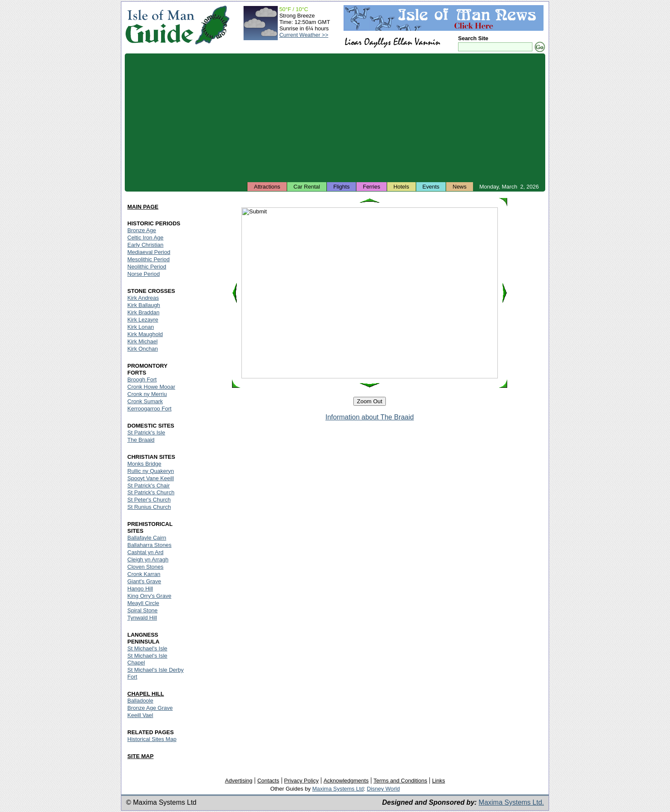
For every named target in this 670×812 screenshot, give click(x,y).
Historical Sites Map (152, 739)
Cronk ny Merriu (147, 394)
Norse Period (144, 274)
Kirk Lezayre (143, 320)
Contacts (268, 781)
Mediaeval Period (149, 252)
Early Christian (145, 245)
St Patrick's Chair (148, 486)
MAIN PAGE (143, 207)
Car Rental (307, 187)
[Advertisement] (335, 118)
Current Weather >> (304, 35)
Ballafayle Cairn (147, 538)
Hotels (401, 187)
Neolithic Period (147, 267)
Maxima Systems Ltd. (511, 802)
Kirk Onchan (143, 349)
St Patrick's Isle (146, 433)
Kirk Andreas (143, 298)
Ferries (371, 187)
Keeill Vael (140, 715)
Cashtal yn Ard (145, 552)
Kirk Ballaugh (144, 305)
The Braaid (141, 440)
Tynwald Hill (142, 618)
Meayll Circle (143, 603)
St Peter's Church (149, 500)
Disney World (383, 789)
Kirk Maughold (145, 334)
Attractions (267, 187)
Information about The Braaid (370, 417)
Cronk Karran (144, 574)
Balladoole (140, 701)
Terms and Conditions (400, 781)
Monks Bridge (144, 464)
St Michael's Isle (147, 648)
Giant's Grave (144, 581)
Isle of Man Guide (160, 25)
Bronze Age (142, 230)
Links (438, 781)
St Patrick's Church (151, 492)
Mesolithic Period (148, 259)
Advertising (238, 781)
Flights (341, 187)
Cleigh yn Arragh (148, 560)
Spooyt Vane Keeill (151, 478)
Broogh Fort (142, 379)
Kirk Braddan (143, 312)
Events (431, 187)
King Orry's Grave (149, 596)
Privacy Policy (301, 781)
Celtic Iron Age (145, 238)
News (460, 187)
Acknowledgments (346, 781)
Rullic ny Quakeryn (151, 471)
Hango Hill (140, 589)
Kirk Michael (143, 341)
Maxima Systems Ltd (338, 789)
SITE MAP (140, 756)
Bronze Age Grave (150, 708)
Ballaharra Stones (149, 545)
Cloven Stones (145, 567)
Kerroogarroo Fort (149, 409)
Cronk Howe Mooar (151, 387)
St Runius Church (149, 507)
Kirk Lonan (141, 327)
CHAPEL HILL (146, 694)
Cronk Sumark (145, 401)
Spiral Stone (143, 610)
